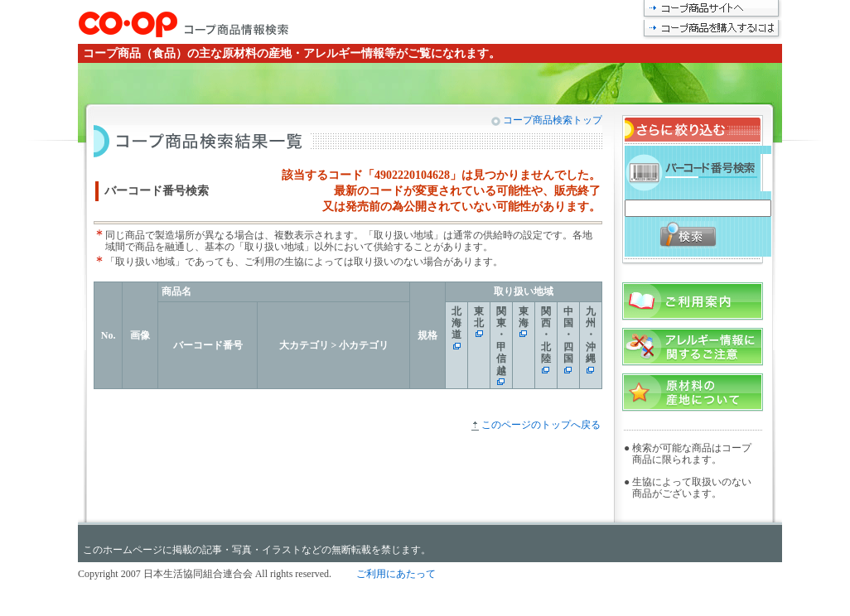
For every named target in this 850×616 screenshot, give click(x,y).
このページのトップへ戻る (541, 425)
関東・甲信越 (501, 341)
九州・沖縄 (591, 335)
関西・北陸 (546, 335)
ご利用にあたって (396, 574)
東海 (524, 317)
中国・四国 (568, 335)
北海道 (456, 323)
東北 (479, 317)
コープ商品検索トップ (551, 120)
